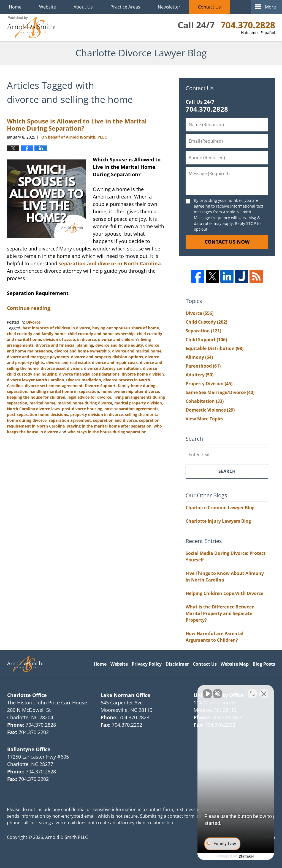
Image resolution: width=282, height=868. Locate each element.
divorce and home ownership (82, 351)
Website (48, 7)
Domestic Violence (210, 410)
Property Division (209, 384)
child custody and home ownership (101, 334)
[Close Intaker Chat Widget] (264, 692)
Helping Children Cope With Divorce (224, 593)
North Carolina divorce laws (33, 409)
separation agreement (70, 420)
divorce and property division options (107, 357)
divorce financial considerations (89, 374)
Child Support (206, 340)
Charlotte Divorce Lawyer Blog (31, 27)
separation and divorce (115, 420)
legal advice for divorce (89, 397)
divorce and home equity (119, 345)
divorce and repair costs (115, 363)
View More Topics (204, 419)
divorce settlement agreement (54, 386)
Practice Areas (125, 7)
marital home (42, 403)
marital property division (138, 403)
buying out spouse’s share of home (126, 328)
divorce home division (143, 374)
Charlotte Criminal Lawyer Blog (220, 508)
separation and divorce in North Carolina (110, 263)
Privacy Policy (147, 664)
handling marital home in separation (64, 391)
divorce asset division (61, 368)
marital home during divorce (85, 403)
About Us (83, 7)
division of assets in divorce (70, 339)
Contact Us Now (227, 242)
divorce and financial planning (64, 345)
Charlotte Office (27, 695)
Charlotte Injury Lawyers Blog (218, 521)
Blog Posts (264, 664)
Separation (203, 331)
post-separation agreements (131, 409)
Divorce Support (100, 386)
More (270, 7)
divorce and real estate (68, 363)
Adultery (200, 375)
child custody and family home (36, 334)
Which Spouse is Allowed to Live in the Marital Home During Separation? (77, 125)
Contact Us (209, 7)
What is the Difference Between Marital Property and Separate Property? (220, 613)
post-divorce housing (82, 409)
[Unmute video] (185, 692)
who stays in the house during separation (107, 432)
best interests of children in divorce (56, 328)
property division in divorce (97, 414)
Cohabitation (205, 401)
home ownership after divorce (130, 391)
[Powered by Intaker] (235, 856)
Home (15, 7)
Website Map (235, 664)
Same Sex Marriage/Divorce (220, 392)
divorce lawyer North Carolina (35, 380)
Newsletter (169, 7)
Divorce (33, 322)
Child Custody (206, 322)
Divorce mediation (84, 380)
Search (227, 471)
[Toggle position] (252, 692)
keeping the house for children (36, 397)
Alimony (199, 357)
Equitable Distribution (215, 348)
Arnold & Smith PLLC (67, 837)
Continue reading (29, 308)
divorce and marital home (137, 351)
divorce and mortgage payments (38, 357)
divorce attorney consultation (112, 368)
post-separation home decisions (37, 414)
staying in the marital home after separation (109, 426)
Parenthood (203, 366)
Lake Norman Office (125, 695)
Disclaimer (177, 664)
